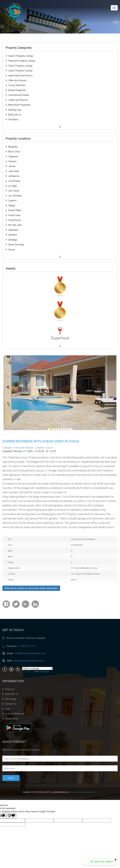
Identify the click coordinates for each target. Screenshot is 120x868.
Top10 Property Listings (20, 66)
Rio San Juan (15, 225)
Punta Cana (14, 215)
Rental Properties (17, 90)
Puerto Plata (15, 210)
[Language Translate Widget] (37, 668)
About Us (10, 689)
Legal (8, 709)
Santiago (13, 240)
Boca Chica (14, 151)
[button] (100, 862)
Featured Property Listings (22, 61)
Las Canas (14, 191)
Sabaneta (13, 230)
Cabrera (12, 161)
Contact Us (11, 704)
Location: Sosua (44, 448)
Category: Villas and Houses (18, 448)
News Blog (10, 699)
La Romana (14, 181)
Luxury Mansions (17, 85)
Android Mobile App (15, 713)
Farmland (13, 119)
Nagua (12, 205)
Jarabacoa (14, 176)
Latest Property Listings (20, 70)
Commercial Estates (19, 95)
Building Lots (15, 110)
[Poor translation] (11, 816)
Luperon (12, 200)
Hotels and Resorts (18, 100)
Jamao (12, 166)
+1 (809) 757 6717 (28, 646)
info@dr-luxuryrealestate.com (30, 653)
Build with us (15, 114)
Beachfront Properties (19, 105)
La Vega (12, 186)
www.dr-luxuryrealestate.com (29, 661)
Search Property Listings (21, 56)
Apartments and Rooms (20, 75)
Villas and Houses (17, 80)
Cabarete (13, 156)
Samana (13, 235)
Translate (42, 672)
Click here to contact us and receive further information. (31, 588)
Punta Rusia (14, 220)
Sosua (11, 249)
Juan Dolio (14, 171)
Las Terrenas (15, 196)
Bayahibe (13, 147)
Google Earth (12, 718)
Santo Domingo (16, 244)
